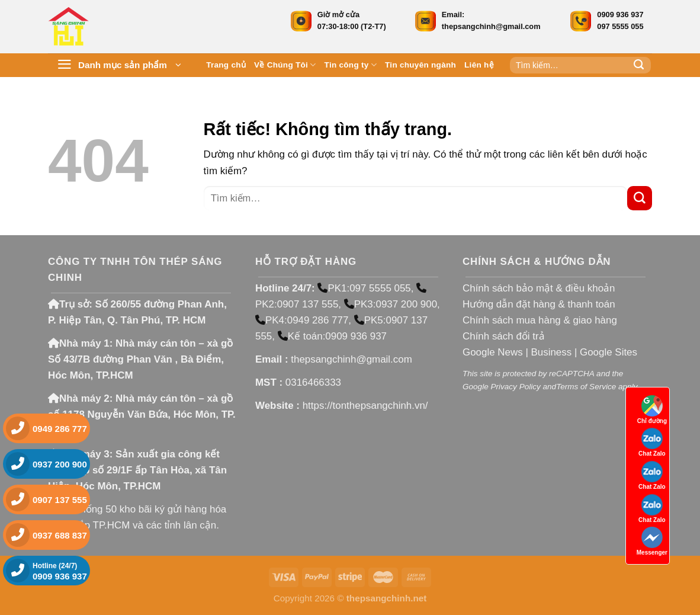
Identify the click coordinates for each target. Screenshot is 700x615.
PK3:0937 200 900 (391, 304)
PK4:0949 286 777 (302, 320)
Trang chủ (226, 65)
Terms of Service (586, 387)
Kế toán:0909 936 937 (332, 336)
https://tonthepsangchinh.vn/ (365, 406)
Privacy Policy (515, 387)
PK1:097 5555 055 (364, 288)
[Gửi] (639, 65)
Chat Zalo (652, 442)
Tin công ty (351, 65)
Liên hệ (479, 65)
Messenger (652, 541)
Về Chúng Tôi (285, 65)
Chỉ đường (652, 410)
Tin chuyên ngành (420, 65)
